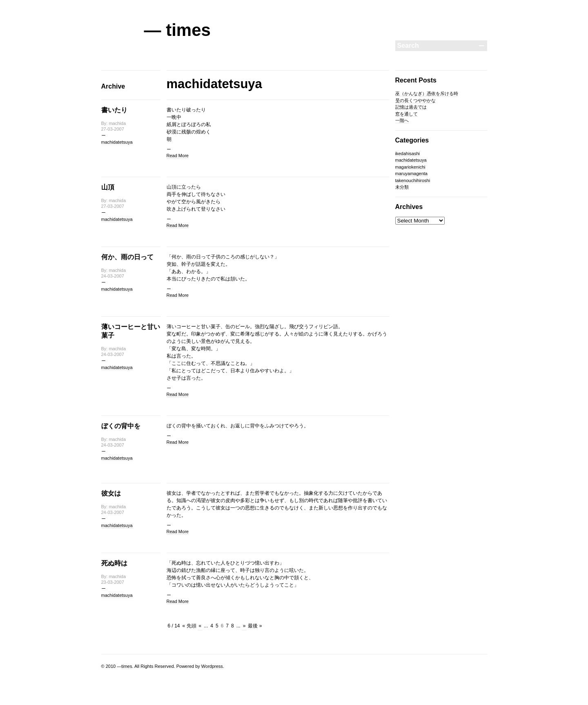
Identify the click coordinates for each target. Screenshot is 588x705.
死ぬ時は (114, 563)
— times (177, 30)
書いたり (114, 110)
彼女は (111, 493)
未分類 (402, 187)
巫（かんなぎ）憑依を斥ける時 (427, 93)
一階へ (402, 120)
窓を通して (406, 114)
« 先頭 (189, 626)
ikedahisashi (408, 153)
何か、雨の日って (127, 257)
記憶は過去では (411, 107)
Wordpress (212, 666)
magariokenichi (410, 167)
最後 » (255, 626)
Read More (178, 156)
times (127, 666)
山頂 (108, 187)
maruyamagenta (412, 173)
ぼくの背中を (121, 426)
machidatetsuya (117, 142)
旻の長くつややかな (415, 100)
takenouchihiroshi (413, 180)
